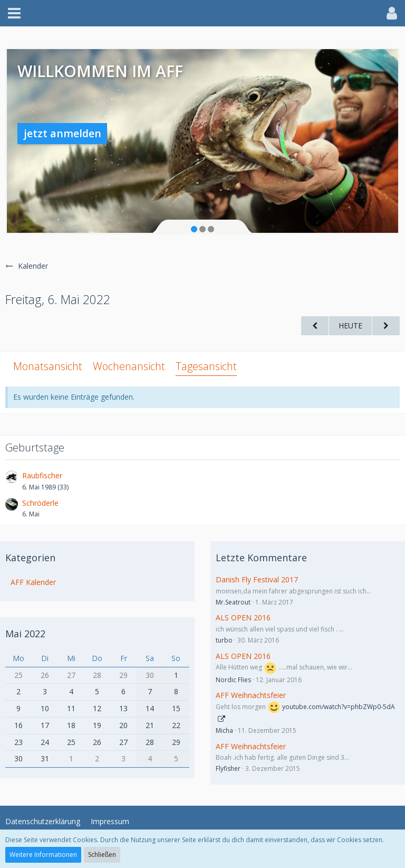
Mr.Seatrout (233, 602)
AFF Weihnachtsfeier (251, 695)
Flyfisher (228, 768)
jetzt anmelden (62, 133)
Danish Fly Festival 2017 (257, 579)
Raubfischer (42, 475)
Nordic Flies (233, 680)
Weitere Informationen (43, 855)
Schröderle (40, 503)
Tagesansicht (206, 366)
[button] (14, 13)
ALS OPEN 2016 (243, 617)
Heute (350, 325)
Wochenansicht (129, 366)
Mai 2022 (25, 634)
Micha (224, 730)
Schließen (102, 855)
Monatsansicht (48, 366)
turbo (224, 640)
